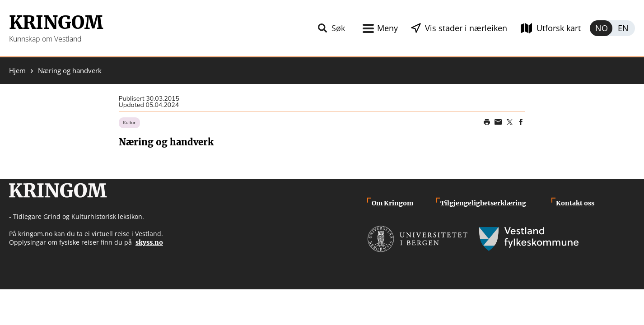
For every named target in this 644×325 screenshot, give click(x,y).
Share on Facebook (521, 122)
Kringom (56, 23)
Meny (387, 28)
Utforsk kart (559, 28)
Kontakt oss (575, 203)
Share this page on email (498, 122)
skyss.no (149, 242)
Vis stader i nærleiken (466, 28)
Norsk (601, 28)
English (624, 28)
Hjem (17, 71)
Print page (487, 122)
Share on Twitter (509, 122)
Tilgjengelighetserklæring (485, 203)
